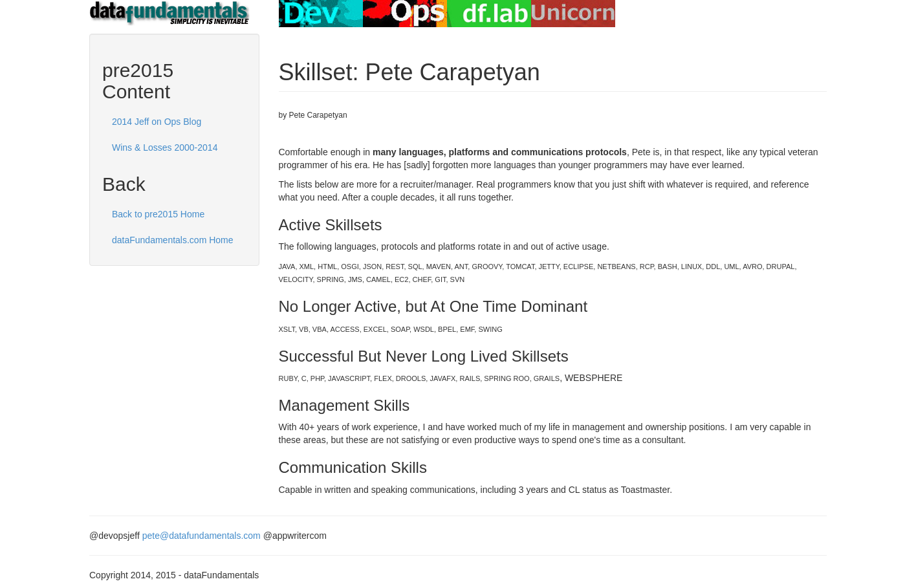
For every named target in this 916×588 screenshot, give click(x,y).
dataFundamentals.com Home (173, 240)
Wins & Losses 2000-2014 (165, 147)
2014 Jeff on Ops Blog (157, 122)
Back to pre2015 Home (158, 214)
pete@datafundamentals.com (202, 536)
